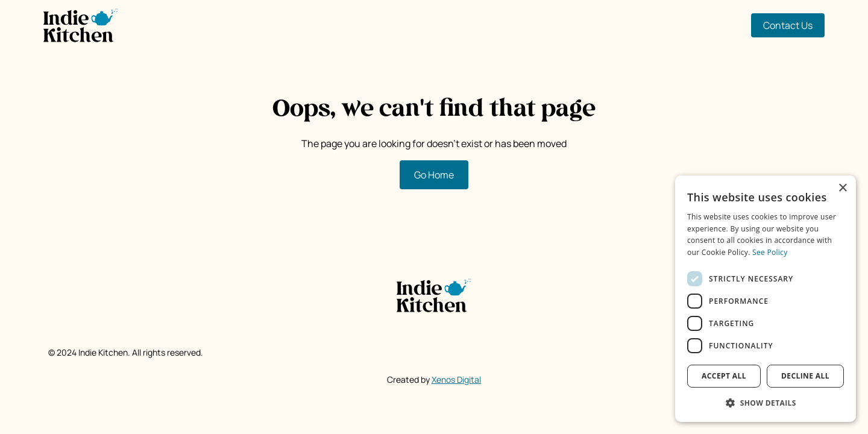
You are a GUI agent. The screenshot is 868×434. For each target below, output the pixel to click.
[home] (81, 25)
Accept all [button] (724, 376)
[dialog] (766, 299)
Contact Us (788, 25)
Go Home (434, 175)
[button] (766, 403)
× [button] (842, 188)
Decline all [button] (805, 376)
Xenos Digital (456, 379)
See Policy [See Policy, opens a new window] (770, 252)
